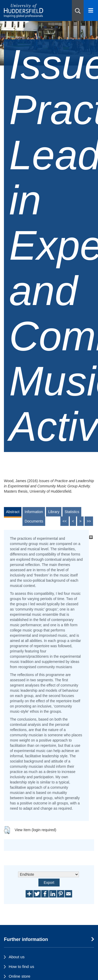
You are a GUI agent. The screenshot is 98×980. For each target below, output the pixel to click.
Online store (19, 976)
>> (89, 521)
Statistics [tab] (72, 512)
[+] (91, 537)
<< (65, 521)
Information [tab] (34, 512)
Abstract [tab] (13, 512)
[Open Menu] (91, 10)
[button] (78, 10)
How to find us (21, 967)
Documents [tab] (34, 521)
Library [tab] (54, 512)
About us (17, 957)
